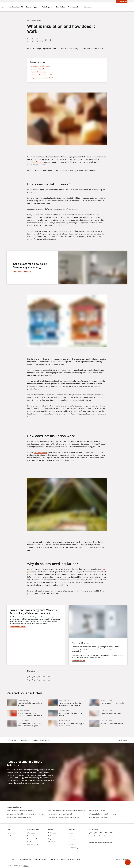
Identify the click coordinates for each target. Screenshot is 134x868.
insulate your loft (40, 452)
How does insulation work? (42, 740)
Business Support (32, 7)
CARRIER (26, 866)
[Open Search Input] (126, 7)
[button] (128, 862)
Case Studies (60, 7)
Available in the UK (16, 7)
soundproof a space (35, 162)
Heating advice (25, 740)
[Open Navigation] (3, 7)
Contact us (88, 7)
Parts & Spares (47, 7)
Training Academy (74, 7)
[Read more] (26, 703)
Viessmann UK (11, 740)
